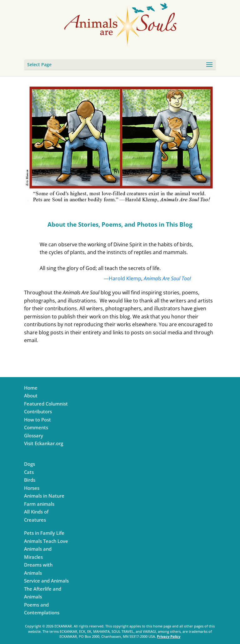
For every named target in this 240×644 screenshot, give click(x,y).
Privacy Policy (169, 636)
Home (31, 388)
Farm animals (39, 504)
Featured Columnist (46, 404)
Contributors (38, 411)
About (31, 396)
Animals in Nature (44, 496)
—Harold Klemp (122, 278)
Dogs (30, 464)
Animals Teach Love (46, 541)
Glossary (34, 435)
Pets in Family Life (44, 533)
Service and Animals (46, 581)
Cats (29, 472)
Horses (32, 488)
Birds (30, 480)
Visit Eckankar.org (44, 443)
